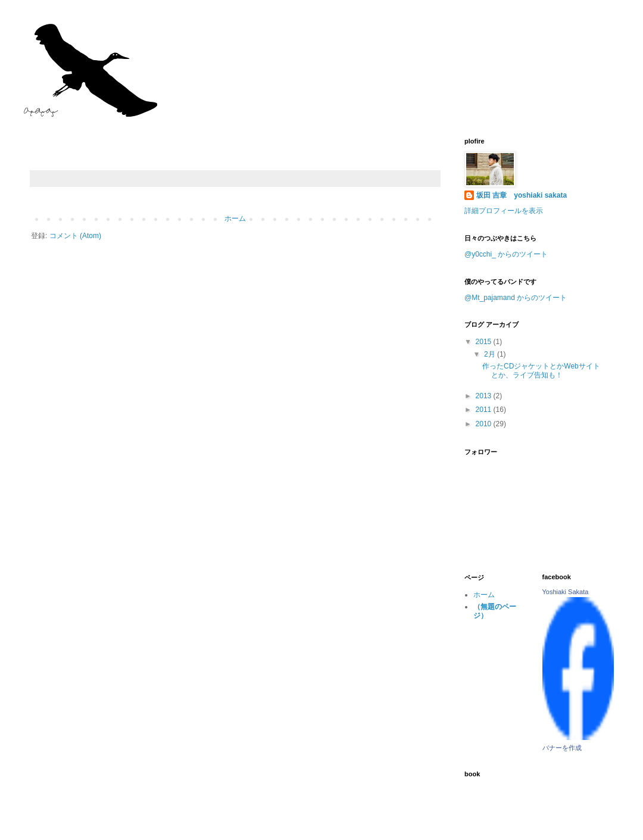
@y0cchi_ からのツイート (506, 254)
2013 (485, 396)
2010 (485, 424)
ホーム (235, 218)
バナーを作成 (562, 748)
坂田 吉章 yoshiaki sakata (522, 195)
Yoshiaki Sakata (566, 592)
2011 (485, 410)
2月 (491, 354)
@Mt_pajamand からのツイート (516, 298)
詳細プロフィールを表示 (504, 211)
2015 (485, 342)
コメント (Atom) (75, 236)
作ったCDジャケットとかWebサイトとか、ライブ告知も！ (541, 370)
